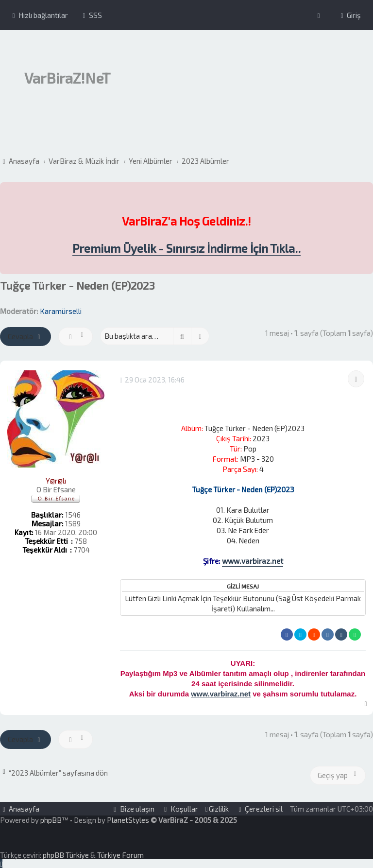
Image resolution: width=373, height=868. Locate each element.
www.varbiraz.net (253, 561)
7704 (82, 550)
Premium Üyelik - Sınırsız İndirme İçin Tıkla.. (186, 248)
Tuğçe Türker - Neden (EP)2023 (77, 286)
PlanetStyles (128, 820)
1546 (73, 515)
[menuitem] (91, 15)
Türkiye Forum (120, 855)
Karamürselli (61, 311)
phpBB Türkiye (66, 855)
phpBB (51, 820)
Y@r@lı (56, 481)
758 (81, 541)
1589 (73, 523)
